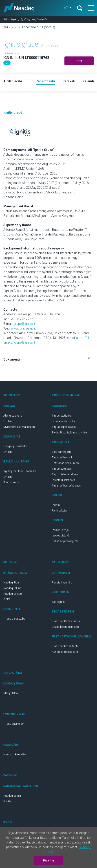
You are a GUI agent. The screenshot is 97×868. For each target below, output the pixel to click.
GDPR (7, 599)
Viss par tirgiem (61, 452)
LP (7, 63)
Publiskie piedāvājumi (65, 541)
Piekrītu (49, 861)
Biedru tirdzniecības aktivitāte (69, 433)
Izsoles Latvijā (60, 530)
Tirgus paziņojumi (14, 724)
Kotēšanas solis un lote (66, 463)
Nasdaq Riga (11, 583)
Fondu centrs (11, 482)
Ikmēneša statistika (63, 421)
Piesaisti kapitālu (62, 583)
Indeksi (56, 505)
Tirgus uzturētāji (62, 469)
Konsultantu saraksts (65, 652)
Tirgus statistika (62, 416)
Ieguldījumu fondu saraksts (20, 471)
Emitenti (8, 421)
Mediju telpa (11, 693)
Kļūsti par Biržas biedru (66, 621)
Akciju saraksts (13, 416)
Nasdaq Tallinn (12, 588)
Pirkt (79, 61)
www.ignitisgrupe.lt (24, 328)
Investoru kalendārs (63, 480)
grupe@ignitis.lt (24, 324)
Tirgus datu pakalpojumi (66, 474)
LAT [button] (65, 8)
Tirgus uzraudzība (14, 619)
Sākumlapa (10, 19)
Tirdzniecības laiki (63, 458)
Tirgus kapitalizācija (64, 427)
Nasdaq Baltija (12, 796)
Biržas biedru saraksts (65, 627)
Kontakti (8, 801)
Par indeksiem (60, 511)
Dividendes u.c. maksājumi (19, 427)
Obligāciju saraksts (15, 446)
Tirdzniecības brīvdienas (66, 486)
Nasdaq (19, 8)
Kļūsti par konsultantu (65, 646)
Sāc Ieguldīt (59, 602)
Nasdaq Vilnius (13, 594)
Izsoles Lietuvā (61, 536)
